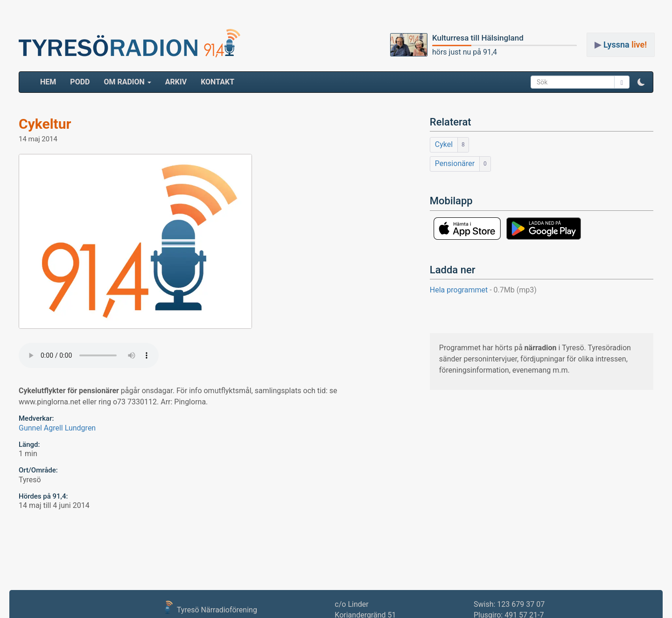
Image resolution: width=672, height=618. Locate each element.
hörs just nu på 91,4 (465, 52)
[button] (641, 82)
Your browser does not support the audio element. (89, 355)
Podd (80, 82)
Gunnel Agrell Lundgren (57, 428)
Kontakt (217, 82)
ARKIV (176, 82)
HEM (52, 82)
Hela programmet (483, 290)
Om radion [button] (127, 82)
